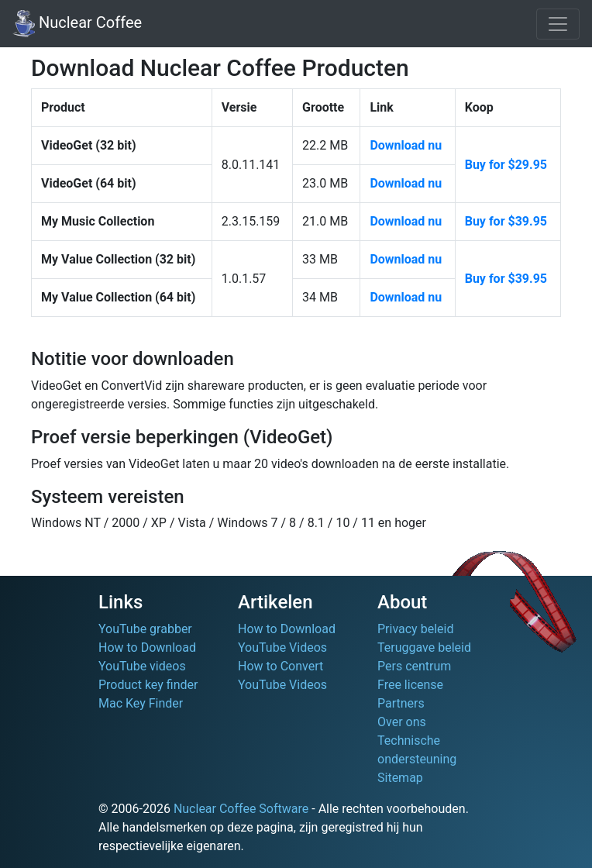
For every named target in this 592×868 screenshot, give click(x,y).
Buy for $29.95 (506, 165)
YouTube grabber (145, 629)
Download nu (406, 145)
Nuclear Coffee (77, 24)
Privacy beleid (415, 629)
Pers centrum (414, 666)
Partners (401, 703)
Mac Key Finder (141, 703)
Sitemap (400, 778)
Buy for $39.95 (506, 221)
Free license (410, 685)
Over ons (402, 722)
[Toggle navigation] (558, 24)
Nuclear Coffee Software (241, 809)
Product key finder (148, 685)
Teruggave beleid (424, 648)
